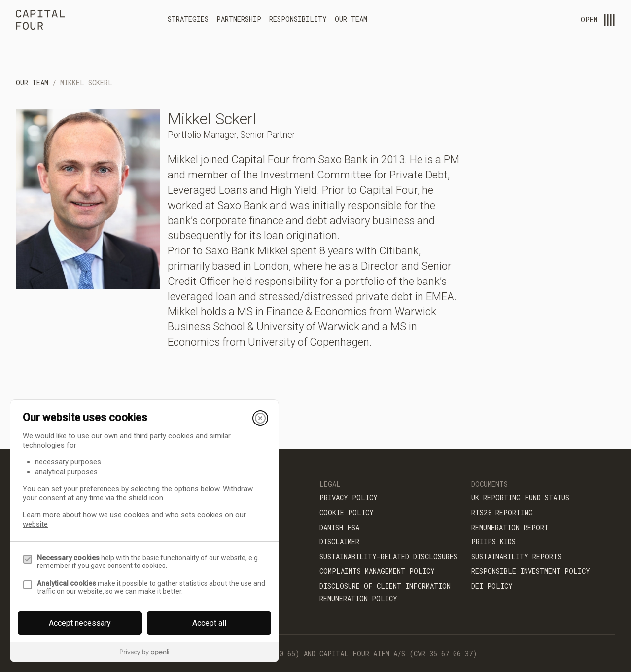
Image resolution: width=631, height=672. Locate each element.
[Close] (260, 418)
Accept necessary (80, 623)
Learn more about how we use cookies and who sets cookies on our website (134, 519)
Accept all (209, 623)
